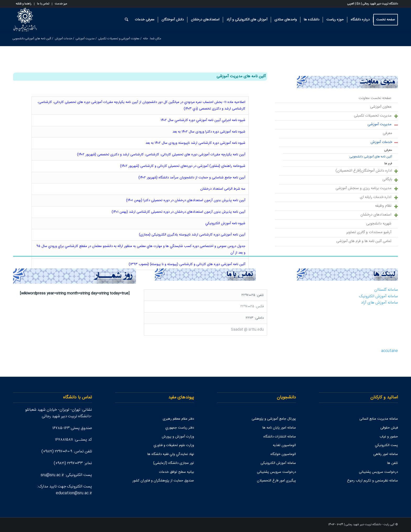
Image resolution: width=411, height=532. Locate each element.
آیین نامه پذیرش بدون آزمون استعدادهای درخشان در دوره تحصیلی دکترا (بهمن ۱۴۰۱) (186, 200)
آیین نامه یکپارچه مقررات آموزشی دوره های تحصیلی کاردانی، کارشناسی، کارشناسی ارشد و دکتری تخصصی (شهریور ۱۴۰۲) (161, 155)
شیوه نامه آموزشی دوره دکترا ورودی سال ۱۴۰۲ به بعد (209, 132)
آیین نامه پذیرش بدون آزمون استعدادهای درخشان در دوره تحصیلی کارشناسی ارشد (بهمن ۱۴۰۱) (179, 212)
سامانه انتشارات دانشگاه (280, 437)
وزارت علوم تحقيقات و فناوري (174, 445)
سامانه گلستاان (386, 290)
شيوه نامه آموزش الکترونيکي (225, 223)
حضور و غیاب (389, 437)
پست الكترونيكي (386, 445)
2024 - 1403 (336, 525)
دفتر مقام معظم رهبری (178, 419)
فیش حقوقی (389, 428)
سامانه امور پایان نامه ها (279, 428)
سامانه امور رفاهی (386, 454)
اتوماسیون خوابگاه (283, 454)
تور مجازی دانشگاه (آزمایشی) (174, 463)
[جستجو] (126, 20)
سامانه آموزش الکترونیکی (278, 463)
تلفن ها (393, 463)
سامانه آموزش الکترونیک (378, 296)
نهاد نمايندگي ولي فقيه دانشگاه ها (171, 454)
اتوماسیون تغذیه (284, 445)
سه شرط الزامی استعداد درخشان (223, 189)
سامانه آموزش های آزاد (379, 303)
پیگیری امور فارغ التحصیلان (276, 481)
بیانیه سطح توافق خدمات (177, 472)
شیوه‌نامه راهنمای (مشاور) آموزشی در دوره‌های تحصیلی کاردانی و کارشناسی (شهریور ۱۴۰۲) (183, 166)
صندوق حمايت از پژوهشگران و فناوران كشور (163, 481)
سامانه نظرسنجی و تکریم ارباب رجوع (372, 481)
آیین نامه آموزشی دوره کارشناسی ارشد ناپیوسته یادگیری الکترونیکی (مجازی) (192, 235)
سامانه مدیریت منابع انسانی (379, 419)
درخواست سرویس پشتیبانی (378, 472)
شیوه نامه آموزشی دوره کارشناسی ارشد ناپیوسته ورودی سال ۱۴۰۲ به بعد (195, 143)
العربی (351, 4)
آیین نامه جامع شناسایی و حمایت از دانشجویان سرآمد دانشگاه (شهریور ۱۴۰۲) (192, 178)
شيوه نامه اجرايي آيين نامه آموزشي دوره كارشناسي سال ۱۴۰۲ (203, 120)
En (358, 4)
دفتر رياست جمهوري (180, 428)
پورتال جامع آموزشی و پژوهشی (274, 419)
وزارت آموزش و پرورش (178, 437)
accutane (390, 351)
